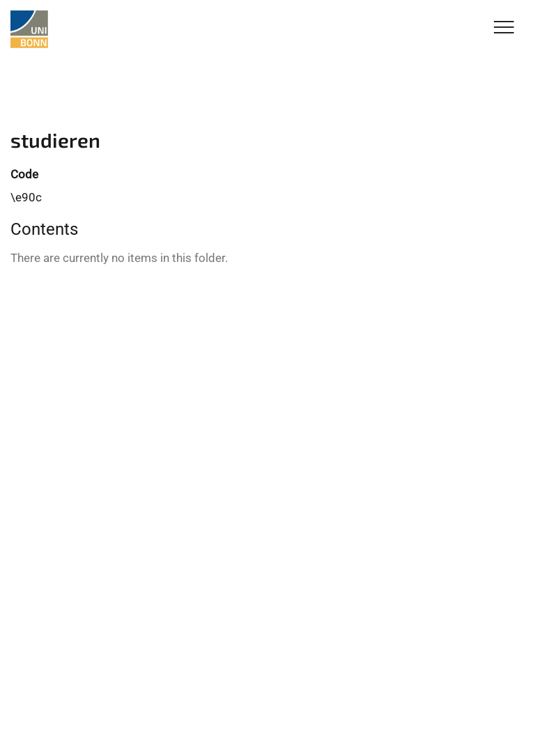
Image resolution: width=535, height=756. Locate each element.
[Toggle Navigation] (504, 28)
